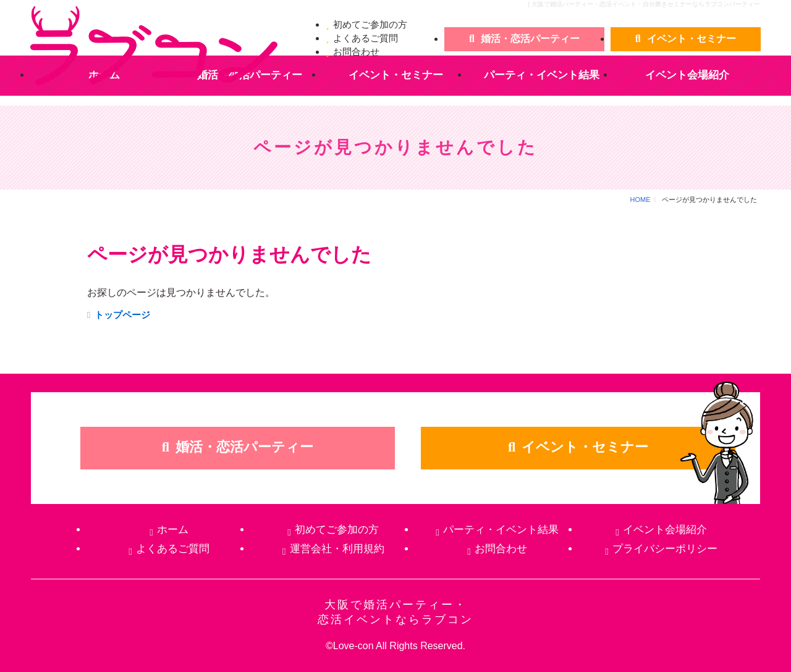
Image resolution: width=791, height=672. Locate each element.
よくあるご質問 (366, 38)
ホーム (173, 530)
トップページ (122, 315)
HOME (641, 199)
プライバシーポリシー (665, 549)
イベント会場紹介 (687, 75)
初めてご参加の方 (370, 24)
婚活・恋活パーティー (530, 39)
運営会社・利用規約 (337, 549)
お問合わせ (356, 52)
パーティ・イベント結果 (542, 75)
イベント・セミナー (692, 39)
